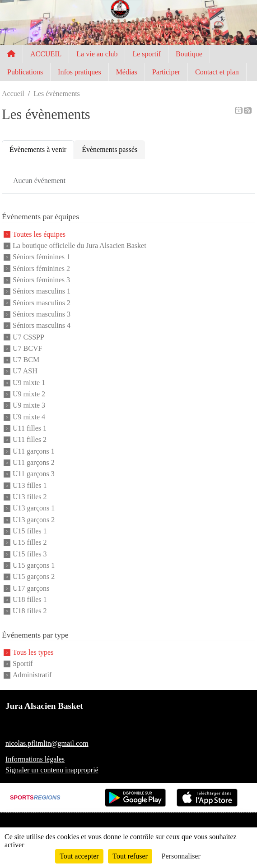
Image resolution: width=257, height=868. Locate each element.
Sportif (23, 664)
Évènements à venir (38, 149)
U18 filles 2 (30, 611)
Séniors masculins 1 (42, 292)
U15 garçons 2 (34, 577)
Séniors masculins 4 (42, 326)
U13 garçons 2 (34, 520)
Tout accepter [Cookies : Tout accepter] (79, 856)
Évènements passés (110, 149)
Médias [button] (127, 72)
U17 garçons (31, 588)
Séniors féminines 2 (41, 269)
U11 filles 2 (30, 440)
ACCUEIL (46, 54)
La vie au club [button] (97, 54)
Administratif (32, 675)
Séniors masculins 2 (42, 303)
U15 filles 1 (30, 531)
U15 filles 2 (30, 543)
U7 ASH (25, 371)
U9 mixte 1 (29, 383)
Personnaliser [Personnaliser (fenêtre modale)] (181, 856)
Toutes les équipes (39, 234)
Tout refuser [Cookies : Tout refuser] (130, 856)
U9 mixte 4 (29, 417)
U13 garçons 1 (34, 508)
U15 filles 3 (30, 554)
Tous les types (33, 652)
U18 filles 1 (30, 599)
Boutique (189, 54)
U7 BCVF (27, 348)
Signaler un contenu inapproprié (52, 770)
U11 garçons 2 (34, 462)
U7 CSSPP (28, 337)
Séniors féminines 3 (41, 280)
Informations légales (35, 759)
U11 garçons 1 (34, 451)
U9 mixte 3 (29, 406)
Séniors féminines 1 (41, 257)
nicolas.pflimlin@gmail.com (47, 743)
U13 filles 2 (30, 497)
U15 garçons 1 (34, 565)
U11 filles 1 (30, 428)
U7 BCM (26, 360)
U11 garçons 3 (34, 474)
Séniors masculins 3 (42, 314)
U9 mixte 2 (29, 394)
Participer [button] (166, 72)
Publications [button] (25, 72)
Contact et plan (217, 72)
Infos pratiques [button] (79, 72)
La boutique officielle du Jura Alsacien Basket (79, 246)
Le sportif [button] (147, 54)
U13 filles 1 (30, 485)
